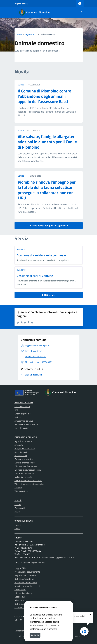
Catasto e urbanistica (24, 459)
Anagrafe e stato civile (25, 448)
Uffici (17, 410)
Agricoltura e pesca (23, 441)
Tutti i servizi (49, 295)
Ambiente (21, 250)
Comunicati (20, 508)
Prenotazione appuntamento (27, 572)
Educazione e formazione (26, 466)
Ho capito (35, 635)
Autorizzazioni (21, 456)
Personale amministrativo (26, 424)
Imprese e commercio (24, 473)
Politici (18, 417)
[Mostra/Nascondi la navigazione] (3, 12)
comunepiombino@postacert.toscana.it (58, 557)
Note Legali (20, 597)
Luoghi (18, 525)
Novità (18, 500)
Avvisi (17, 512)
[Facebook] (16, 621)
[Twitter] (21, 621)
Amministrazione (24, 402)
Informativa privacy (23, 593)
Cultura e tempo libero (25, 463)
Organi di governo (23, 414)
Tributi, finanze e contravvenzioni (29, 484)
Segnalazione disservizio (25, 575)
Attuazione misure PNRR (26, 582)
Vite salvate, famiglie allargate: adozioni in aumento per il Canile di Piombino (47, 142)
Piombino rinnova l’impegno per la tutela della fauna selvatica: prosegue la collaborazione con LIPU (47, 190)
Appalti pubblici (21, 452)
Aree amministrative (24, 421)
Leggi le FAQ (20, 568)
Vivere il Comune (24, 521)
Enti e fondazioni (22, 428)
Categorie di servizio (26, 437)
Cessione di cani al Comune (35, 276)
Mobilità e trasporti (23, 477)
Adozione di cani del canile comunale (41, 255)
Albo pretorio (20, 600)
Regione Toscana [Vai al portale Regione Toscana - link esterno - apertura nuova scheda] (21, 4)
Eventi (17, 529)
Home (19, 34)
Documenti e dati (22, 407)
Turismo (18, 488)
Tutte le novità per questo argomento (48, 226)
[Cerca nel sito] (81, 12)
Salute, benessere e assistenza (28, 480)
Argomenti (30, 34)
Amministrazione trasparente (28, 586)
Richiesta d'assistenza (24, 579)
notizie (21, 85)
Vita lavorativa (21, 491)
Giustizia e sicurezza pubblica (28, 470)
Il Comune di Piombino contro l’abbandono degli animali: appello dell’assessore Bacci (44, 96)
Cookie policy (20, 590)
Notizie (18, 505)
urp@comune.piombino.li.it (32, 563)
